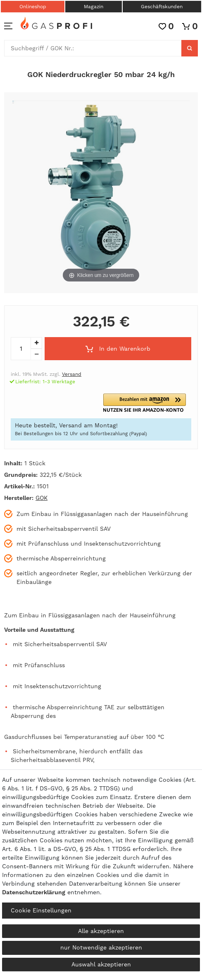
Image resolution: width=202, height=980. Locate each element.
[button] (147, 403)
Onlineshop (33, 7)
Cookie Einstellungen (41, 910)
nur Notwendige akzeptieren (101, 947)
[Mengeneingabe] (21, 349)
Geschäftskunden (162, 7)
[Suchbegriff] (93, 48)
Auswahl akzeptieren (101, 964)
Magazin (94, 7)
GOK (42, 498)
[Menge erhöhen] (36, 343)
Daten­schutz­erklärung (34, 892)
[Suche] (190, 48)
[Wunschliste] (166, 26)
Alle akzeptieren (101, 931)
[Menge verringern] (36, 354)
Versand (72, 374)
